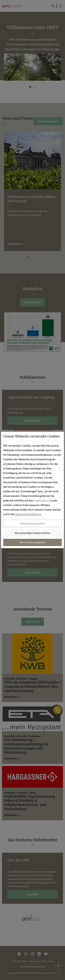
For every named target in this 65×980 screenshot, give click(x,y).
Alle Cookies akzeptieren (33, 542)
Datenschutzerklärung (28, 514)
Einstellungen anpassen (32, 523)
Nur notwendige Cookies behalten (32, 533)
